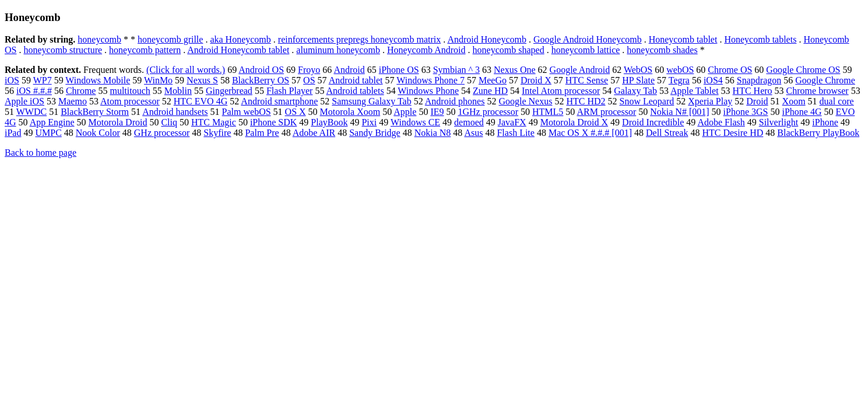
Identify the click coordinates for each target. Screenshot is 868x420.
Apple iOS (24, 101)
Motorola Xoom (350, 112)
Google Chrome (825, 80)
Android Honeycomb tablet (238, 50)
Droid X (536, 80)
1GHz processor (489, 112)
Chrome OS (730, 70)
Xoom (794, 101)
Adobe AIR (314, 133)
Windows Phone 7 (431, 80)
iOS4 (713, 80)
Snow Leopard (647, 101)
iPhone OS (399, 70)
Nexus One (515, 70)
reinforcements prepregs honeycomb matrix (359, 39)
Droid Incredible (653, 122)
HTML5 (548, 112)
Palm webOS (247, 112)
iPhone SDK (273, 122)
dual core (837, 101)
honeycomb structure (63, 50)
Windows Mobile (98, 80)
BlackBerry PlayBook (818, 133)
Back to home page (41, 153)
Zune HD (490, 91)
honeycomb (99, 39)
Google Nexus (525, 101)
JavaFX (512, 122)
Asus (473, 133)
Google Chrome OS (803, 70)
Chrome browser (818, 91)
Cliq (169, 122)
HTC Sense (587, 80)
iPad (13, 133)
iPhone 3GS (746, 112)
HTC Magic (214, 122)
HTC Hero (753, 91)
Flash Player (290, 91)
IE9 (437, 112)
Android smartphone (279, 101)
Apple (405, 112)
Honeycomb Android (426, 50)
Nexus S (202, 80)
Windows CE (415, 122)
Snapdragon (759, 80)
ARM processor (606, 112)
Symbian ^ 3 (456, 70)
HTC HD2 (586, 101)
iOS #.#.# (34, 91)
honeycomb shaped (509, 50)
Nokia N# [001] (679, 112)
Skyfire (217, 133)
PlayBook (329, 122)
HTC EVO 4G (201, 101)
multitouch (130, 91)
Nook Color (98, 133)
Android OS (261, 70)
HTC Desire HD (732, 133)
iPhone (825, 122)
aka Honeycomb (240, 39)
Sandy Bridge (375, 133)
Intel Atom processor (561, 91)
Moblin (178, 91)
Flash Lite (515, 133)
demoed (469, 122)
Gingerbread (229, 91)
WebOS (638, 70)
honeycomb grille (170, 39)
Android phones (455, 101)
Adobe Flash (721, 122)
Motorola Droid (118, 122)
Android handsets (175, 112)
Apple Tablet (695, 91)
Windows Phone (428, 91)
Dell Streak (667, 133)
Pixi (369, 122)
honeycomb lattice (586, 50)
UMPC (48, 133)
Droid (757, 101)
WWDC (31, 112)
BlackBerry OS (261, 80)
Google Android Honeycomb (588, 39)
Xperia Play (710, 101)
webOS (680, 70)
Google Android (580, 70)
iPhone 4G (802, 112)
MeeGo (493, 80)
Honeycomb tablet (683, 39)
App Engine (52, 122)
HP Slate (638, 80)
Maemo (73, 101)
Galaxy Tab (635, 91)
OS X (296, 112)
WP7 (43, 80)
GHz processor (162, 133)
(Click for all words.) (186, 70)
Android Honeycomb (487, 39)
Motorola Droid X (574, 122)
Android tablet (356, 80)
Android (349, 70)
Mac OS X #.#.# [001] (590, 133)
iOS (12, 80)
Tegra (679, 80)
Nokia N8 (433, 133)
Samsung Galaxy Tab (371, 101)
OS (309, 80)
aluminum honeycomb (338, 50)
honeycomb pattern (145, 50)
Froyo (309, 70)
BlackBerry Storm (95, 112)
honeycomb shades (662, 50)
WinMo (158, 80)
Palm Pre (262, 133)
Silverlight (779, 122)
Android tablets (355, 91)
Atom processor (130, 101)
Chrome (81, 91)
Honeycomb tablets (760, 39)
